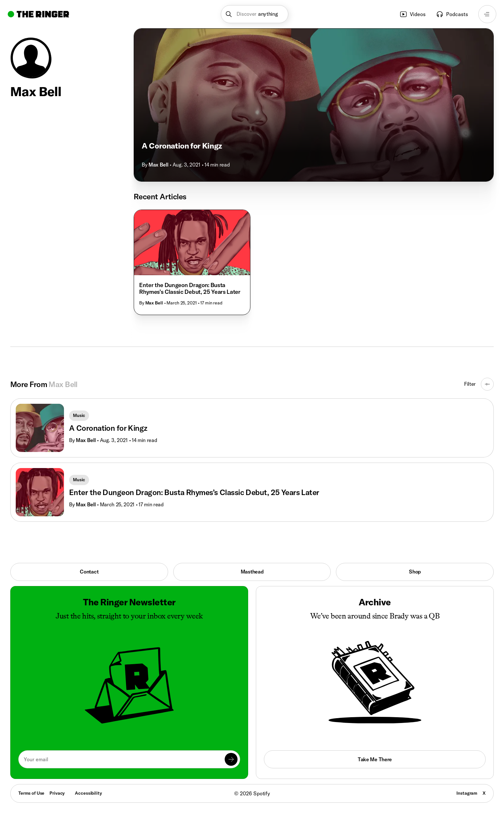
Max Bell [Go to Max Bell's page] (86, 440)
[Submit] (231, 759)
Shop (415, 572)
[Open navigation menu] (487, 14)
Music (79, 415)
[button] (255, 14)
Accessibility (88, 793)
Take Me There (375, 759)
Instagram (467, 793)
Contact (89, 572)
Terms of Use (31, 793)
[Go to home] (38, 14)
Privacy (57, 793)
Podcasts (452, 14)
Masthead (252, 572)
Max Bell (158, 165)
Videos (413, 14)
